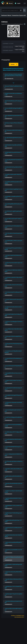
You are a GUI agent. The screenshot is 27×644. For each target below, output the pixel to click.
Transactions (15, 15)
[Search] (11, 10)
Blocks (9, 15)
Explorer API (22, 15)
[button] (25, 24)
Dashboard (4, 15)
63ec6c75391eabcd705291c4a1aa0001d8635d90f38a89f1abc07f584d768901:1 (13, 76)
